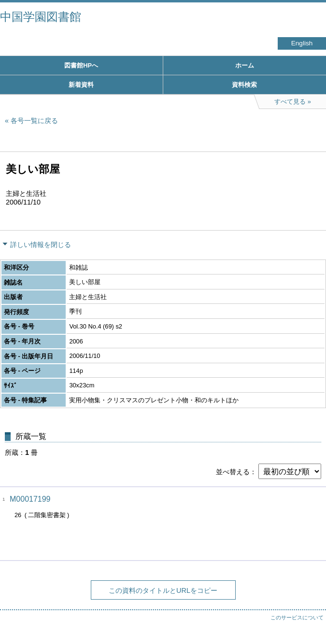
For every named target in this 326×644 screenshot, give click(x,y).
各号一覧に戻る (34, 121)
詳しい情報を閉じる (41, 245)
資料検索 (244, 85)
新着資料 (81, 85)
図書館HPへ (81, 65)
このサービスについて (297, 617)
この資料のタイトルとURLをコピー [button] (163, 590)
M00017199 (30, 499)
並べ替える (233, 472)
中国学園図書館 (41, 17)
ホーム (245, 65)
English (302, 43)
